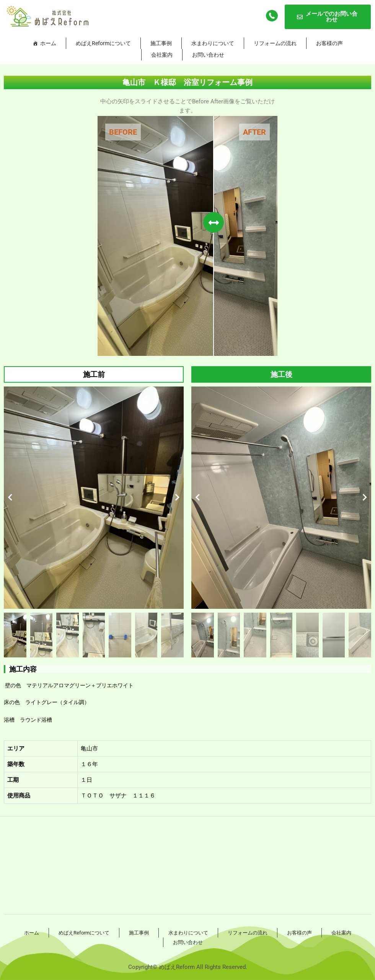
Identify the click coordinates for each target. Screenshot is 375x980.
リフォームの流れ (275, 43)
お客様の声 (329, 43)
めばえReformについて (103, 43)
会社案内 (162, 55)
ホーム (48, 43)
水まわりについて (213, 43)
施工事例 (161, 43)
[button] (10, 497)
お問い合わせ (208, 55)
